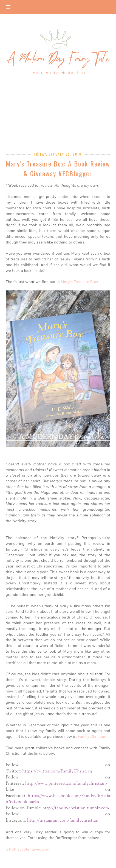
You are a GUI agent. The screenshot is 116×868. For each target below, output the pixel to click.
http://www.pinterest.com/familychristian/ (67, 784)
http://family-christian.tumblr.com (76, 808)
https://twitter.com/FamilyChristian (58, 771)
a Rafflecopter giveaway (27, 849)
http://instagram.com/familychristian (63, 821)
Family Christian (92, 736)
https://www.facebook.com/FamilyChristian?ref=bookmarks (58, 799)
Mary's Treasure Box (79, 282)
